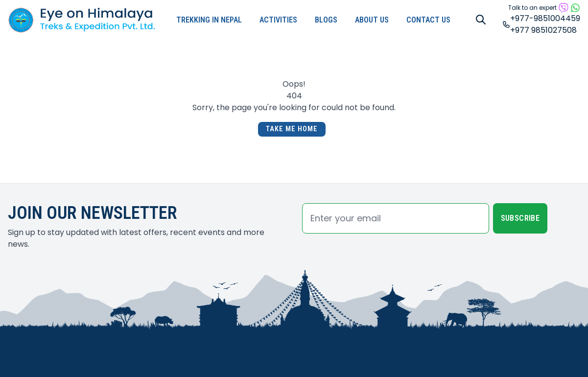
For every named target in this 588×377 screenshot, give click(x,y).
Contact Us (428, 20)
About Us (372, 20)
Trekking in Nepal (209, 20)
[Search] (481, 20)
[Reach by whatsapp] (575, 8)
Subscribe (520, 218)
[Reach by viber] (564, 8)
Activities (278, 20)
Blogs (326, 20)
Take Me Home (292, 129)
